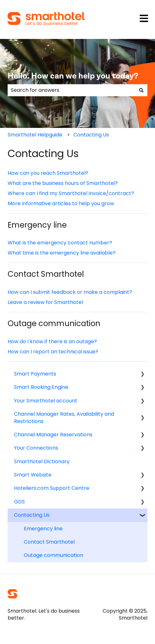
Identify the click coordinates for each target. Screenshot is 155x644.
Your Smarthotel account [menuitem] (46, 401)
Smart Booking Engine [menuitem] (41, 387)
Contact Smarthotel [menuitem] (49, 542)
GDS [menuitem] (19, 502)
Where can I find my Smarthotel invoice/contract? (71, 193)
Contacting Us (91, 135)
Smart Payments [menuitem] (35, 374)
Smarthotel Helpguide (35, 135)
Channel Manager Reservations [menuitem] (53, 435)
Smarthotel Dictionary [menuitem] (42, 461)
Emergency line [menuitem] (43, 529)
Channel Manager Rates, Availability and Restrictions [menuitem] (64, 417)
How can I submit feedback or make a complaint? (70, 292)
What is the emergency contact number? (60, 243)
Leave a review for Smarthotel (45, 302)
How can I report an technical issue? (53, 352)
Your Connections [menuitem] (36, 448)
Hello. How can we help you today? (73, 76)
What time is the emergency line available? (62, 253)
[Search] (141, 90)
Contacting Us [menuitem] (32, 515)
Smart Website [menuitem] (33, 475)
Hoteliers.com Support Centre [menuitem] (52, 488)
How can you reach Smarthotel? (48, 173)
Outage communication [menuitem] (54, 555)
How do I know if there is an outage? (52, 341)
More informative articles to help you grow (61, 203)
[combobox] (71, 90)
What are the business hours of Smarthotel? (63, 183)
